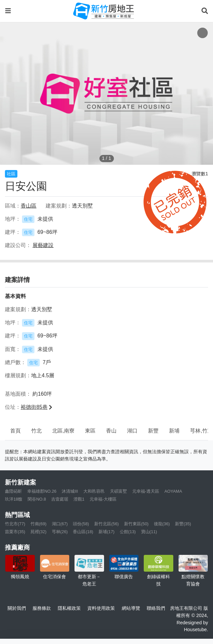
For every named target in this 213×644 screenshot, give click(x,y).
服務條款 (42, 608)
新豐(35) (183, 524)
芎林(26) (60, 532)
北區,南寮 (63, 431)
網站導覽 (131, 608)
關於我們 (17, 608)
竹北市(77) (15, 524)
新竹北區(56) (106, 524)
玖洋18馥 (14, 499)
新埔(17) (106, 532)
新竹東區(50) (136, 524)
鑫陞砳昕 (13, 491)
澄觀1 (79, 499)
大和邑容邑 (94, 491)
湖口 (132, 431)
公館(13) (128, 532)
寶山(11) (149, 532)
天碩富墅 (118, 491)
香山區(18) (83, 532)
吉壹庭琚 (60, 499)
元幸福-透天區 (146, 491)
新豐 (153, 431)
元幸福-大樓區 (103, 499)
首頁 (15, 431)
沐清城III (70, 491)
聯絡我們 (156, 608)
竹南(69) (39, 524)
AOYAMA (173, 491)
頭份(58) (81, 524)
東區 (90, 431)
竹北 (36, 431)
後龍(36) (162, 524)
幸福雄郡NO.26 (42, 491)
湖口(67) (60, 524)
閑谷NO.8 (37, 499)
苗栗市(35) (15, 532)
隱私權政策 (69, 608)
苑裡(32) (39, 532)
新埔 (174, 431)
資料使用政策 (101, 608)
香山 (111, 431)
